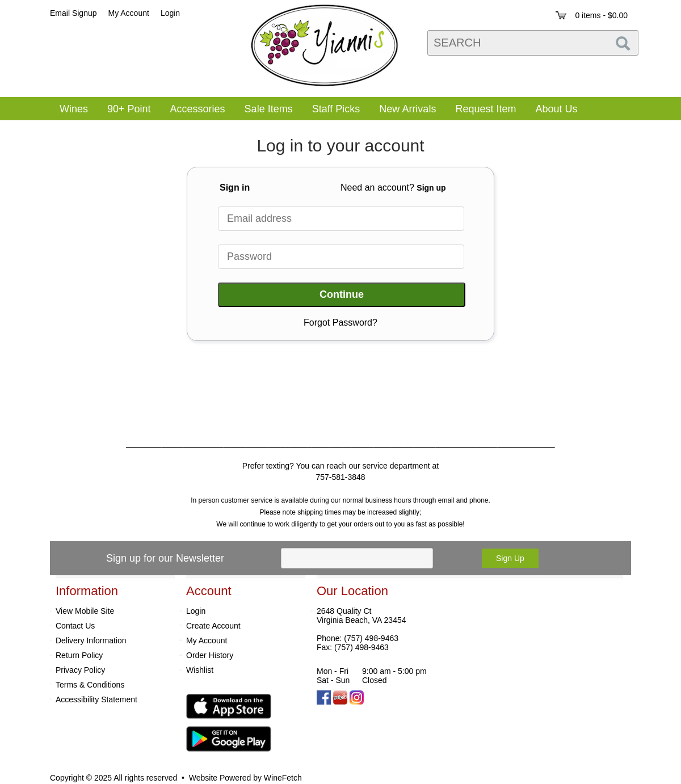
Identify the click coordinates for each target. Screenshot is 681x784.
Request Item (485, 109)
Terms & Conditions (90, 685)
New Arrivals (407, 109)
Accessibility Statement (96, 699)
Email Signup (73, 13)
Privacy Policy (80, 670)
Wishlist (200, 670)
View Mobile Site (85, 611)
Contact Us (75, 626)
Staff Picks (336, 109)
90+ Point (129, 109)
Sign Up (510, 558)
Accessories (194, 110)
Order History (210, 655)
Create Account (213, 626)
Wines (70, 110)
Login (170, 13)
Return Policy (79, 655)
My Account (207, 640)
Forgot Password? (340, 323)
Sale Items (269, 109)
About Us (552, 110)
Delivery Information (91, 640)
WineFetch (283, 778)
